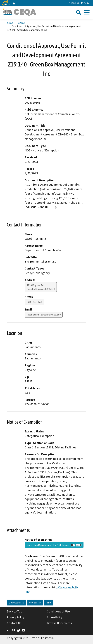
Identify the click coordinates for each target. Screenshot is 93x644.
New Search (35, 603)
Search (22, 22)
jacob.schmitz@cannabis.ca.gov (44, 315)
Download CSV (16, 603)
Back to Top (15, 611)
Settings (86, 3)
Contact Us (74, 3)
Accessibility (55, 617)
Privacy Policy (16, 617)
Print (48, 603)
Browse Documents (59, 623)
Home (10, 22)
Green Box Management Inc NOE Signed (54, 545)
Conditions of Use (58, 611)
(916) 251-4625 (35, 302)
